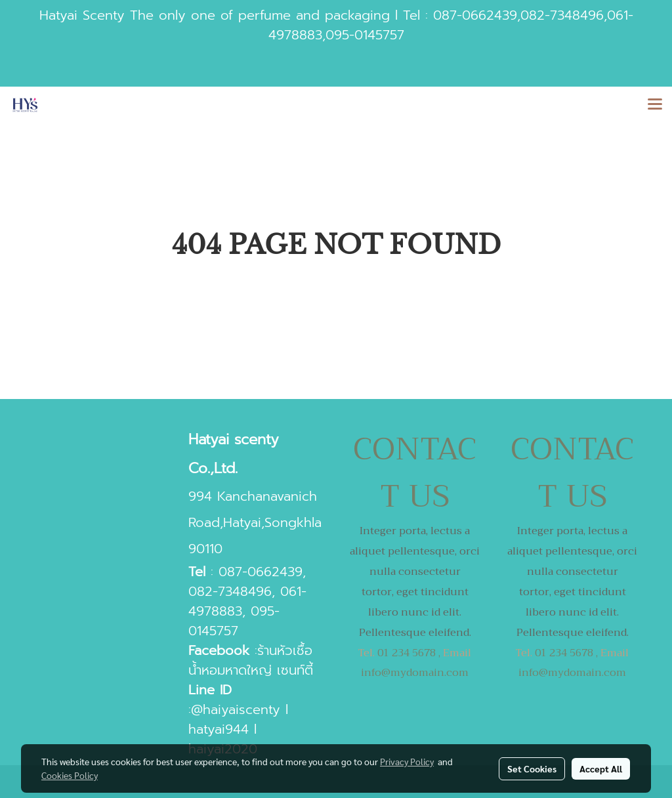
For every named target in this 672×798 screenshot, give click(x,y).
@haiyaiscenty (236, 709)
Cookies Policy (70, 775)
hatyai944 (219, 729)
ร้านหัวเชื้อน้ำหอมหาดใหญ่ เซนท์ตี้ (251, 660)
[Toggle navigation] (655, 105)
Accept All (601, 768)
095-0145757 (365, 35)
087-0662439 (475, 15)
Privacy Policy (407, 761)
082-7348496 (562, 15)
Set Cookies (532, 768)
